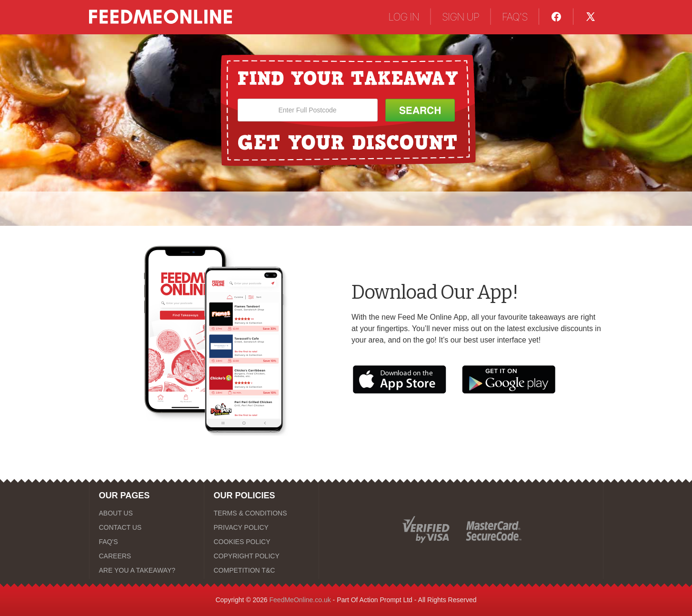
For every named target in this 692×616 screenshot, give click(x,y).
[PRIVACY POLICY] (261, 527)
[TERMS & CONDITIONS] (261, 513)
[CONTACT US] (147, 527)
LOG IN (404, 17)
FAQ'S (515, 17)
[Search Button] (420, 110)
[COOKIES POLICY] (261, 542)
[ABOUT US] (147, 513)
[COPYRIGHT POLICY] (261, 556)
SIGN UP (461, 17)
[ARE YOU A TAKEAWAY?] (147, 570)
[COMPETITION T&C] (261, 570)
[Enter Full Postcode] (308, 110)
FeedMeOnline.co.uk (300, 600)
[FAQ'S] (147, 542)
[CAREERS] (147, 556)
